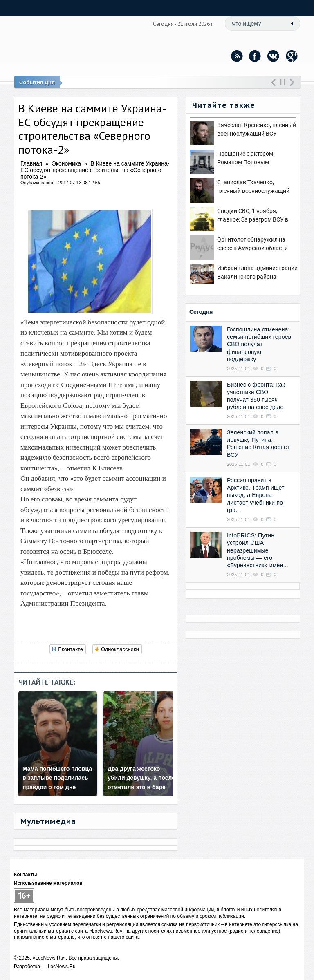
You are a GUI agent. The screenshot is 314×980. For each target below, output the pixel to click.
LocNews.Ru (62, 967)
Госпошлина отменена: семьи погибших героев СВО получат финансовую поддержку (259, 344)
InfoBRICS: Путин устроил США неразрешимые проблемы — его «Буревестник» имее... (258, 550)
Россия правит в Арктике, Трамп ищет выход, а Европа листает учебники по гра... (256, 495)
